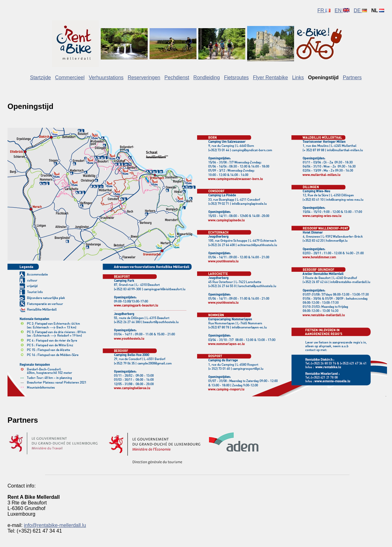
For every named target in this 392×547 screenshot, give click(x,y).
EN (342, 10)
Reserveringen (144, 77)
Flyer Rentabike (270, 77)
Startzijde (41, 77)
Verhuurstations (106, 77)
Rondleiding (207, 77)
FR (324, 10)
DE (361, 10)
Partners (352, 77)
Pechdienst (177, 77)
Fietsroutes (236, 77)
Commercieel (70, 77)
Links (298, 77)
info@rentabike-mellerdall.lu (55, 525)
